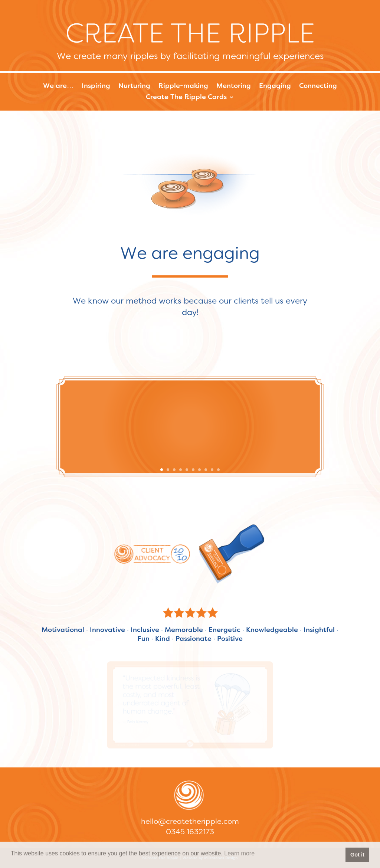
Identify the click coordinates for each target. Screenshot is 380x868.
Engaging (275, 86)
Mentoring (234, 86)
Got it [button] (357, 855)
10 (218, 470)
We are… (58, 86)
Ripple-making (183, 86)
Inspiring (96, 86)
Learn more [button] (239, 853)
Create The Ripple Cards (186, 98)
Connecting (318, 86)
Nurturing (134, 86)
